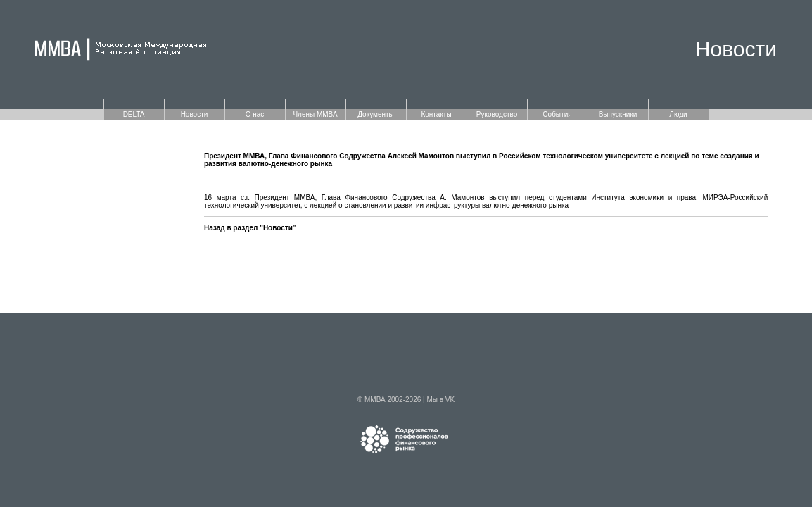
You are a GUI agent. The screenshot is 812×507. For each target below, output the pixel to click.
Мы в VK (440, 400)
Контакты (436, 114)
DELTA (134, 114)
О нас (255, 114)
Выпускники (618, 114)
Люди (678, 114)
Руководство (497, 114)
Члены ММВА (315, 114)
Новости (195, 114)
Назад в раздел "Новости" (250, 228)
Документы (376, 114)
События (557, 114)
